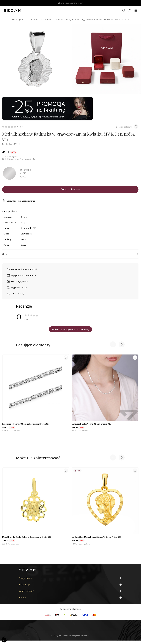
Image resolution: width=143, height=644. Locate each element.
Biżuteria (35, 20)
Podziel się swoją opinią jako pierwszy (70, 329)
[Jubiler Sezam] (12, 11)
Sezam (24, 245)
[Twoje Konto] (70, 578)
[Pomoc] (70, 597)
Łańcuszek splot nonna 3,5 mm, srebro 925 (91, 424)
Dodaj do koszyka (70, 189)
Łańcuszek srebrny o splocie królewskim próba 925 (26, 424)
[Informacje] (70, 585)
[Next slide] (122, 345)
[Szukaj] (124, 11)
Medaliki (47, 20)
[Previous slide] (113, 345)
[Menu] (136, 11)
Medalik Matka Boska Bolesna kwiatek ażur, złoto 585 (27, 537)
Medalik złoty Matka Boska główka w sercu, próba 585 (96, 537)
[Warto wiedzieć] (70, 591)
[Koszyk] (130, 11)
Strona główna (19, 20)
